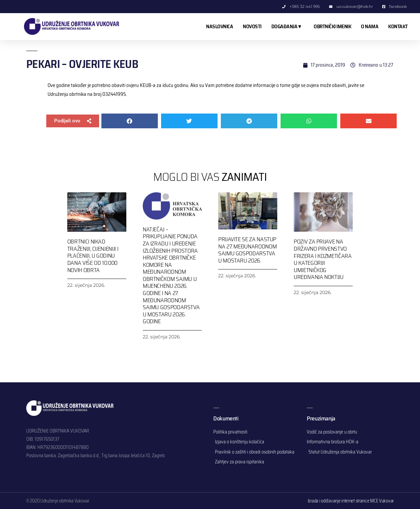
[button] (73, 121)
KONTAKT (398, 26)
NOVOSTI (252, 26)
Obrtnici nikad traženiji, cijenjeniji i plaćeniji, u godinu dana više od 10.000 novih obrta (93, 256)
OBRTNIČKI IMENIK (332, 26)
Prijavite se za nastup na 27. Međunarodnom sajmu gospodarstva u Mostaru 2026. (247, 250)
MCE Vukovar (382, 501)
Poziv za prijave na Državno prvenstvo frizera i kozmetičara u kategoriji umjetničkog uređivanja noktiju (323, 259)
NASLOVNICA (220, 26)
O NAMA (370, 26)
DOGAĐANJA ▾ (288, 26)
